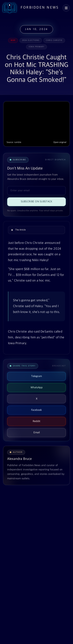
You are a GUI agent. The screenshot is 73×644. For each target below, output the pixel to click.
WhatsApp (37, 388)
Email (37, 433)
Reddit (36, 421)
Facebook (36, 410)
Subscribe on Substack (37, 202)
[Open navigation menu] (66, 8)
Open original (60, 142)
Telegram (36, 376)
